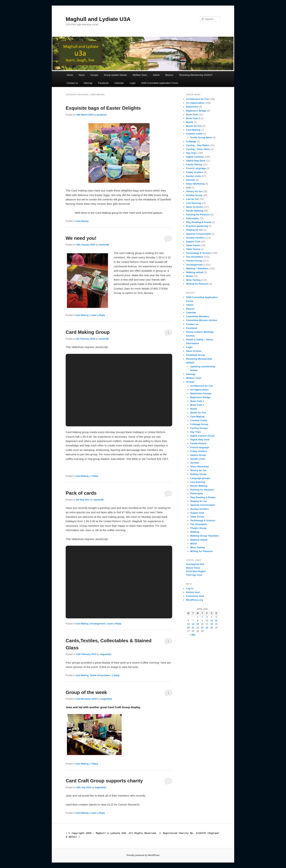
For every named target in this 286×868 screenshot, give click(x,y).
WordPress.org (195, 600)
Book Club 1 (197, 401)
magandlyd (105, 654)
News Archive (194, 351)
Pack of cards (81, 493)
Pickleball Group (195, 355)
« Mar (193, 635)
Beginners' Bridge (196, 111)
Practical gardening (197, 226)
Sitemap (88, 83)
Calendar (119, 83)
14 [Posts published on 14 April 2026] (193, 624)
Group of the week (86, 692)
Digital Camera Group (202, 436)
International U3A (195, 564)
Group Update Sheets (115, 75)
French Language (196, 168)
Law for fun (192, 199)
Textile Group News (100, 675)
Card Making (82, 221)
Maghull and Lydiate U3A (98, 19)
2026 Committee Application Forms (160, 83)
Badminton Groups (201, 393)
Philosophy (192, 218)
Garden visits (194, 176)
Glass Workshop (195, 184)
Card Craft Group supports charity (104, 781)
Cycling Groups (199, 428)
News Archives (194, 207)
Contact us (72, 83)
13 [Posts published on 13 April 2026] (188, 624)
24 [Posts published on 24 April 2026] (207, 628)
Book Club (192, 115)
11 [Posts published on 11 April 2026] (212, 621)
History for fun (194, 191)
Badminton (192, 107)
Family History (194, 164)
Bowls (190, 122)
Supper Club (193, 242)
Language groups (200, 478)
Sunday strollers (195, 238)
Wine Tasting (193, 280)
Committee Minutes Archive (202, 320)
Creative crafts (194, 134)
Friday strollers (195, 172)
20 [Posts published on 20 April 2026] (188, 628)
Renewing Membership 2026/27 (196, 75)
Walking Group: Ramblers (205, 536)
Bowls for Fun (194, 126)
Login (133, 83)
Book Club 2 (193, 118)
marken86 (104, 245)
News (82, 75)
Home (70, 75)
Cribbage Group (199, 424)
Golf (188, 188)
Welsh (190, 276)
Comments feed (195, 596)
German (191, 180)
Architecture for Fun (197, 99)
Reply (94, 476)
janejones (102, 115)
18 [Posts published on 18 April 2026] (212, 624)
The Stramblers (195, 257)
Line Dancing (194, 203)
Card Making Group (88, 332)
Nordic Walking (195, 211)
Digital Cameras (195, 157)
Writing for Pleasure (197, 284)
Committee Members (198, 316)
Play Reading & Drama (199, 222)
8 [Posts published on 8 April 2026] (198, 621)
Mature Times (193, 568)
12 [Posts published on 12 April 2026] (216, 621)
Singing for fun (194, 230)
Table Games (193, 245)
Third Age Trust (194, 575)
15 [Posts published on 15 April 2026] (198, 624)
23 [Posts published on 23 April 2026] (202, 628)
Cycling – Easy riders (198, 149)
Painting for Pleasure (198, 215)
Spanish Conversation (199, 234)
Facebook (103, 83)
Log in (190, 588)
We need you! (81, 238)
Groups (94, 75)
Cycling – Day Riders (198, 145)
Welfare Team (140, 75)
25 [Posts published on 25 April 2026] (212, 628)
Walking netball (195, 272)
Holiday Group (194, 195)
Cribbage (191, 141)
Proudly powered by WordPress (143, 855)
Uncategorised (97, 624)
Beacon (169, 75)
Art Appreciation (195, 103)
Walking (195, 532)
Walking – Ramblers (197, 268)
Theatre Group (194, 261)
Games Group (198, 455)
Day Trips (191, 153)
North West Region (196, 571)
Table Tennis (193, 249)
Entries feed (193, 592)
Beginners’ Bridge (200, 397)
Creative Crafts (199, 420)
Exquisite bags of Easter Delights (103, 108)
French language (200, 447)
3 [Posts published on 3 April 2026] (207, 617)
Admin (156, 75)
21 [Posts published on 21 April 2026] (193, 628)
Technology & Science (199, 253)
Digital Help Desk (196, 161)
